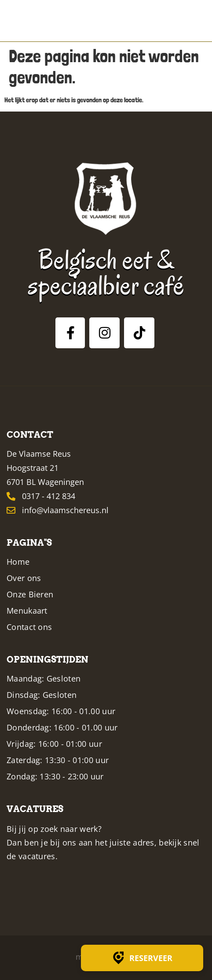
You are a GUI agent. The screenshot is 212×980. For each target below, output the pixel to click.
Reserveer (142, 958)
